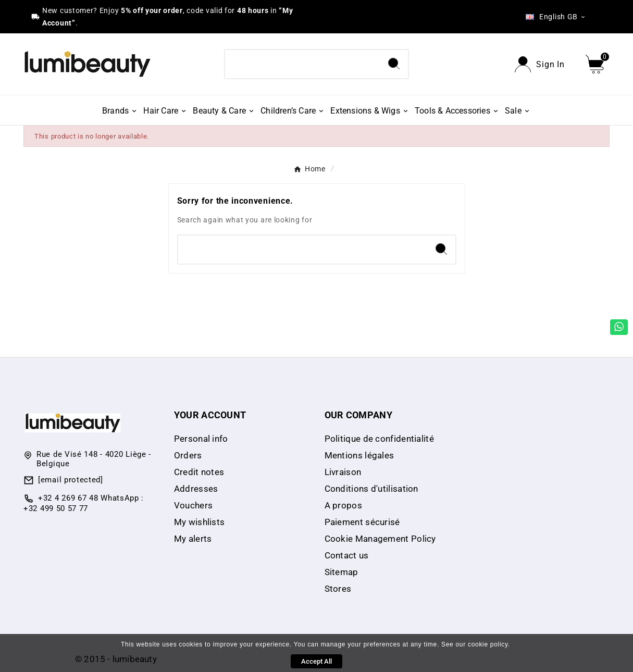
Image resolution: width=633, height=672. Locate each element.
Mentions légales (359, 455)
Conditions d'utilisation (371, 489)
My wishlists (200, 522)
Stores (338, 589)
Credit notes (199, 472)
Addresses (196, 489)
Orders (188, 455)
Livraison (343, 472)
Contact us (347, 555)
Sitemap (342, 572)
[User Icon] (540, 64)
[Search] (302, 64)
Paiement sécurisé (362, 522)
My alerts (193, 539)
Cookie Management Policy (380, 539)
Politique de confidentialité (379, 439)
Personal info (201, 439)
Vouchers (193, 505)
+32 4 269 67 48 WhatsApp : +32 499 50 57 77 (84, 503)
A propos (343, 505)
